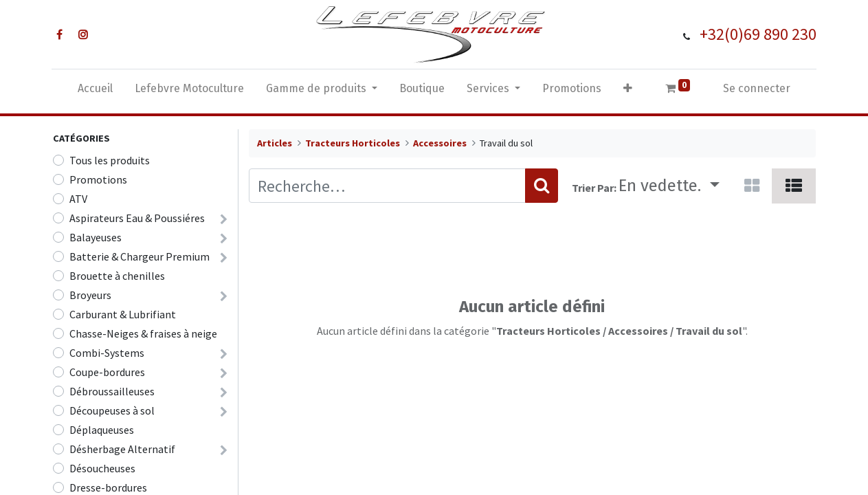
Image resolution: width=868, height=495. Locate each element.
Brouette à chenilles (117, 276)
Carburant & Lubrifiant (123, 314)
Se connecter (757, 88)
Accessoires (440, 143)
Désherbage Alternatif (122, 449)
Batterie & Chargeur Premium (140, 256)
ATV (78, 199)
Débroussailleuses (112, 391)
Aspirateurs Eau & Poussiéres (137, 218)
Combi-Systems (107, 353)
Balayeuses (96, 237)
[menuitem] (95, 91)
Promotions (98, 179)
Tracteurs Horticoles (353, 143)
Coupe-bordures (107, 372)
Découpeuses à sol (112, 410)
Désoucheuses (102, 468)
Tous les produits (110, 160)
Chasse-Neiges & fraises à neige (143, 333)
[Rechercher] (542, 186)
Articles (275, 143)
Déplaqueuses (102, 430)
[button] (628, 91)
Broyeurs (90, 295)
